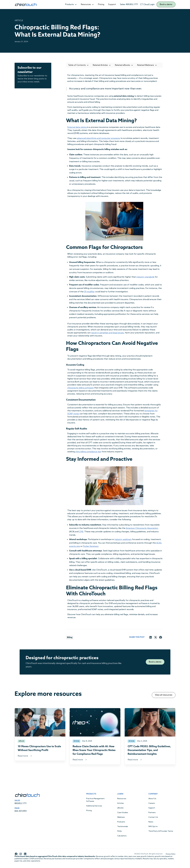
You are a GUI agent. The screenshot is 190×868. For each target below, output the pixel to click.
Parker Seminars (91, 546)
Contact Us (153, 817)
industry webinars (123, 539)
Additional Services (94, 806)
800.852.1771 (21, 803)
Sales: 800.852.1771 (129, 4)
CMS (81, 532)
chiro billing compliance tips (88, 452)
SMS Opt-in (153, 827)
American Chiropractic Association (142, 528)
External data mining (77, 127)
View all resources (164, 695)
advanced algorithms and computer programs (98, 138)
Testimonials (123, 827)
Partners (152, 813)
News (151, 822)
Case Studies (123, 813)
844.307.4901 (21, 811)
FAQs (120, 831)
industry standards (145, 277)
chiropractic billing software (80, 388)
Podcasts (121, 822)
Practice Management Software (95, 800)
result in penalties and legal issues (107, 333)
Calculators (122, 836)
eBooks (120, 808)
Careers (152, 803)
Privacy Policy (171, 854)
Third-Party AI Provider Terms (161, 831)
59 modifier (89, 292)
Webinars (121, 817)
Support (112, 4)
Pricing (101, 4)
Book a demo (166, 4)
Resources (122, 799)
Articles (121, 803)
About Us (152, 799)
